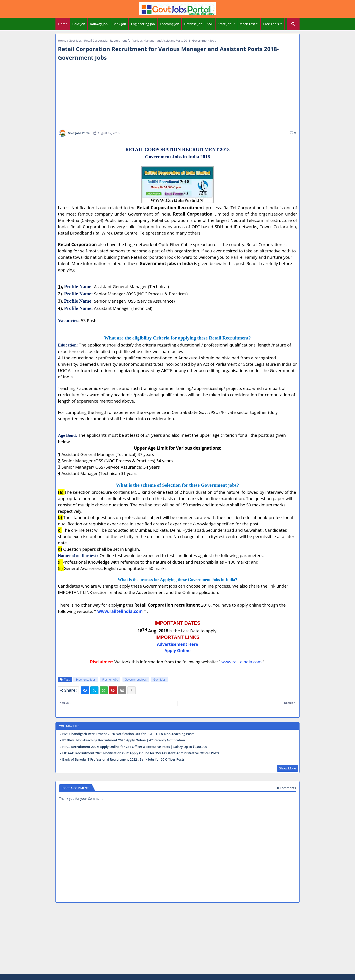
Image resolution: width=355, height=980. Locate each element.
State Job (225, 24)
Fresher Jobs (110, 680)
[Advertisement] (177, 96)
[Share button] (132, 690)
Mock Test (247, 24)
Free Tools (271, 24)
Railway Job (99, 24)
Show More (288, 768)
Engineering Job (143, 24)
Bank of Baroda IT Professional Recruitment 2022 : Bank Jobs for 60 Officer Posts (123, 759)
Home (63, 24)
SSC (210, 24)
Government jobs (136, 680)
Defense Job (193, 24)
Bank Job (119, 24)
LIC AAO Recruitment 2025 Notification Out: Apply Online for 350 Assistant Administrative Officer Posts (141, 753)
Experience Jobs (86, 680)
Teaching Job (170, 24)
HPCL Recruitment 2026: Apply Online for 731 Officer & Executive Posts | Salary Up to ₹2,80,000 (135, 747)
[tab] (63, 24)
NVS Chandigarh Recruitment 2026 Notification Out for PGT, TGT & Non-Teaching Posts (128, 734)
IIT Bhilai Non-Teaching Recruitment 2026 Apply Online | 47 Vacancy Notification (124, 740)
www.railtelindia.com (120, 611)
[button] (293, 24)
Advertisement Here (177, 644)
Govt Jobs (75, 40)
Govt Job (79, 24)
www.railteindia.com (242, 662)
